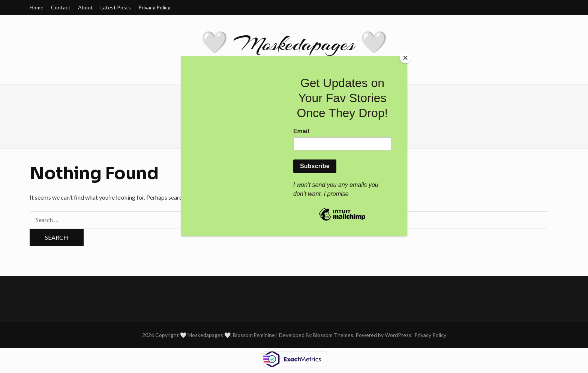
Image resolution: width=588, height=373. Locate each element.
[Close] (405, 58)
